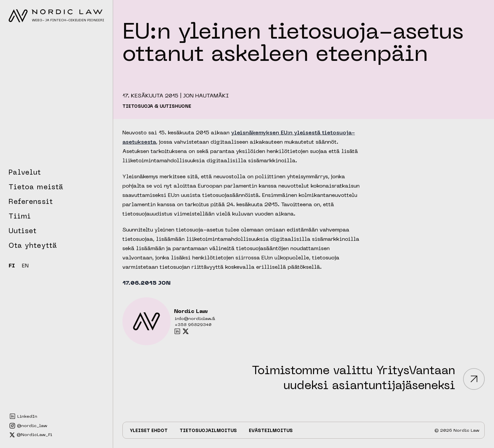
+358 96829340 (193, 325)
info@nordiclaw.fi (195, 319)
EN (25, 266)
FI (12, 266)
